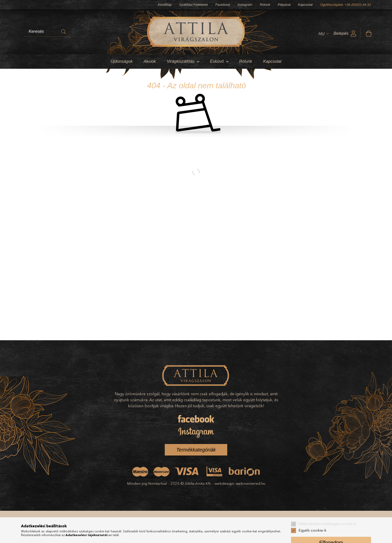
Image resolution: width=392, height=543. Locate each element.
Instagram (245, 5)
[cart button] (368, 34)
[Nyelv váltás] (322, 34)
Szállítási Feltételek (194, 5)
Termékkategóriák (196, 450)
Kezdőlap (165, 5)
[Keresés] (64, 32)
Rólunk (265, 5)
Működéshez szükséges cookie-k (327, 539)
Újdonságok (121, 61)
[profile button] (353, 34)
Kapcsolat (305, 5)
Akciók (150, 61)
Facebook (223, 5)
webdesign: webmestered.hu (240, 483)
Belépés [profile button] (341, 34)
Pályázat (284, 5)
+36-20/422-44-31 (358, 5)
